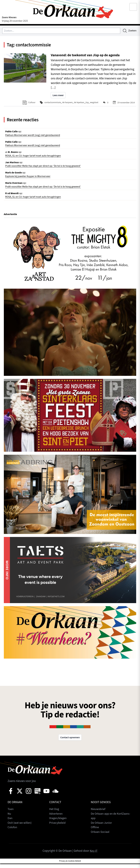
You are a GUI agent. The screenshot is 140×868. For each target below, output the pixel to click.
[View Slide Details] (70, 257)
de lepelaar (78, 103)
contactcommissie (51, 103)
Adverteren (56, 818)
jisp (87, 103)
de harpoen (66, 103)
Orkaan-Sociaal (100, 837)
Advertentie (11, 219)
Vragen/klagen (58, 823)
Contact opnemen (70, 742)
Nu (9, 818)
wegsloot (94, 103)
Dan (10, 823)
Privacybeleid (58, 827)
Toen (11, 814)
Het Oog (54, 814)
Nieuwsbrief (98, 814)
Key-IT (94, 856)
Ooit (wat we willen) (20, 827)
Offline (95, 832)
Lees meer (58, 96)
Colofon (13, 832)
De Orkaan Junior (102, 827)
